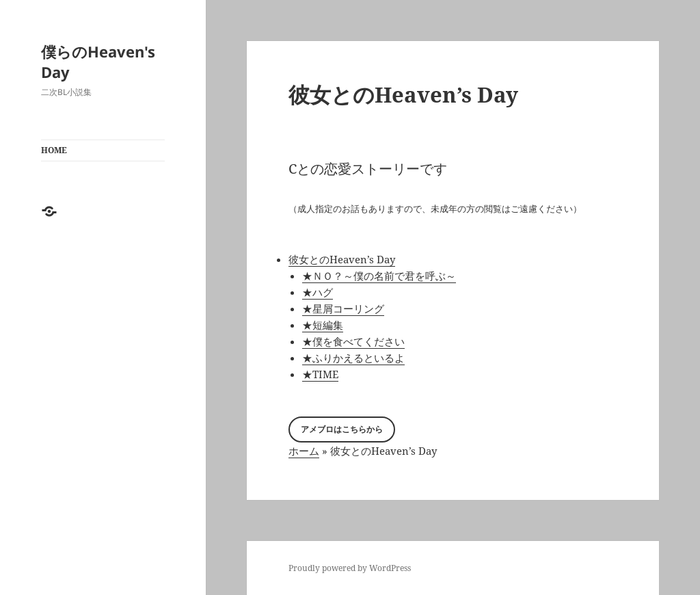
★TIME (320, 374)
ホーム (304, 451)
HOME (54, 150)
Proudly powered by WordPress (350, 568)
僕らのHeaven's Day (98, 62)
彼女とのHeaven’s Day (342, 259)
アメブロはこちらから (342, 429)
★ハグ (318, 292)
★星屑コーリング (343, 308)
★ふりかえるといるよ (353, 358)
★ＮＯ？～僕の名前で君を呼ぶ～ (379, 276)
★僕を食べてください (353, 341)
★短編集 (323, 325)
